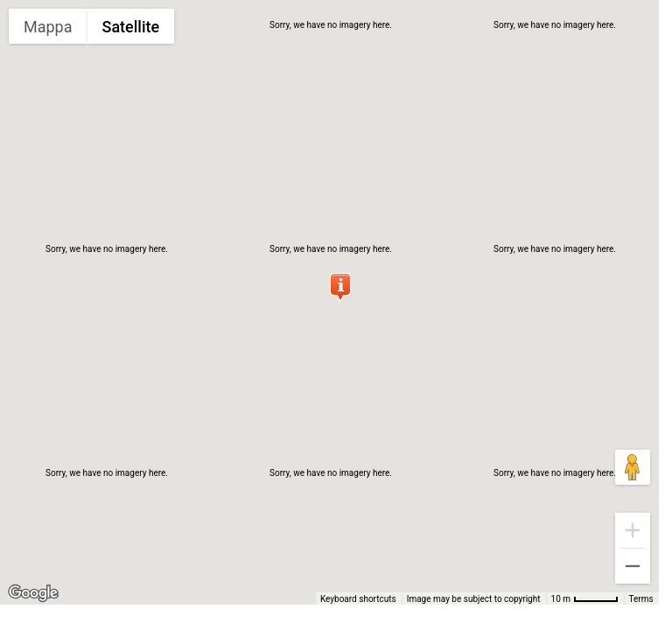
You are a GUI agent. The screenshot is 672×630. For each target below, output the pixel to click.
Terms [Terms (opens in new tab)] (641, 599)
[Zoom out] (633, 566)
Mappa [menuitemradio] (48, 27)
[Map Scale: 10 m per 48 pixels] (585, 598)
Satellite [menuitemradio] (131, 27)
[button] (339, 287)
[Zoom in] (633, 530)
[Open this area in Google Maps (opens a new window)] (33, 593)
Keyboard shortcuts (358, 599)
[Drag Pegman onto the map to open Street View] (633, 467)
